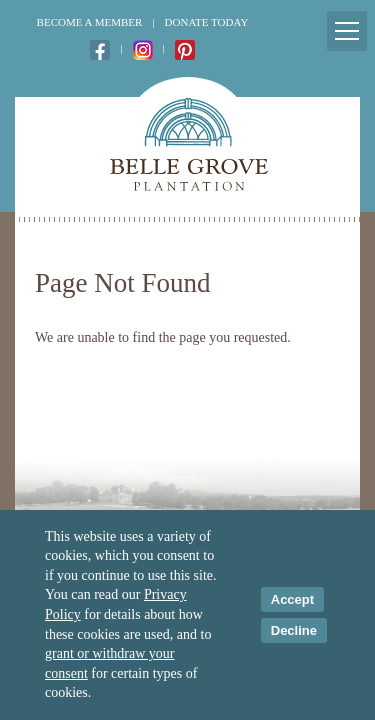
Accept (292, 599)
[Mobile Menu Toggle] (347, 31)
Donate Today (207, 22)
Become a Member (90, 22)
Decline (294, 630)
